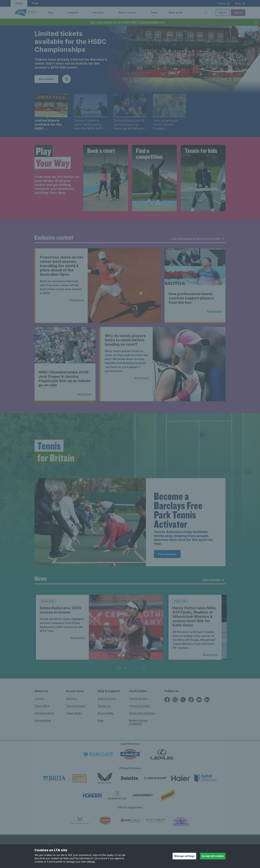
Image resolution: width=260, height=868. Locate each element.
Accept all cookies (213, 856)
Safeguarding (43, 720)
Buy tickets (46, 79)
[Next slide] (144, 668)
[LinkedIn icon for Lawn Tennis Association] (207, 700)
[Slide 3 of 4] (133, 668)
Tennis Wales (74, 713)
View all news (214, 580)
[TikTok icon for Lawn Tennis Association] (191, 700)
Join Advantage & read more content (198, 239)
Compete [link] (73, 13)
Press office (42, 706)
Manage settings (184, 856)
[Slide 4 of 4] (137, 668)
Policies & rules (138, 699)
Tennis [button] (19, 3)
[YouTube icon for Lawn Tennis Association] (199, 700)
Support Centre (107, 699)
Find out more (167, 554)
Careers (39, 699)
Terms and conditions (142, 713)
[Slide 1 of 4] (125, 668)
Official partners (44, 713)
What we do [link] (176, 13)
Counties (71, 699)
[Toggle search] (206, 13)
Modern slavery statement (138, 722)
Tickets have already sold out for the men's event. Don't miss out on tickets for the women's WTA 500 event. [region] (71, 63)
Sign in (223, 13)
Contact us (104, 706)
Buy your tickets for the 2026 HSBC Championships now (128, 22)
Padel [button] (35, 3)
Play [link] (51, 13)
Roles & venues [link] (127, 13)
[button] (56, 13)
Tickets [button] (223, 3)
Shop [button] (240, 3)
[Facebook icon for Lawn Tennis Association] (167, 700)
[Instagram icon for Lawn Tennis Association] (175, 700)
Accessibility (105, 713)
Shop (101, 720)
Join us (238, 13)
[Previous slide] (119, 668)
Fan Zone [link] (98, 13)
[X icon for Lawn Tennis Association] (183, 700)
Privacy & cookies (140, 706)
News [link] (154, 13)
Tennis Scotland (76, 706)
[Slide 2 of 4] (129, 668)
